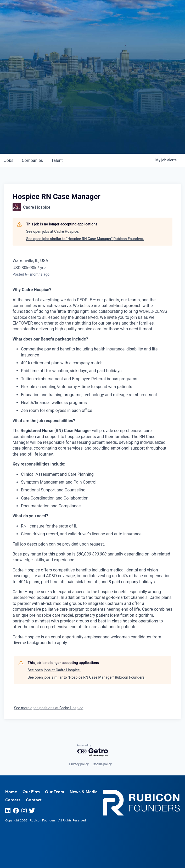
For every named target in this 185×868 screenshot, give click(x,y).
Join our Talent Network (93, 134)
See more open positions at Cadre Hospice (49, 708)
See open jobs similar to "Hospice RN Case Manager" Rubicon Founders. (85, 239)
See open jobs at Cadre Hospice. (53, 231)
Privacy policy (79, 764)
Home (11, 792)
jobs (9, 160)
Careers (13, 800)
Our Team (55, 792)
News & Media (84, 792)
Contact (34, 800)
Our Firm (31, 792)
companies (32, 160)
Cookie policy (102, 764)
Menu (147, 8)
